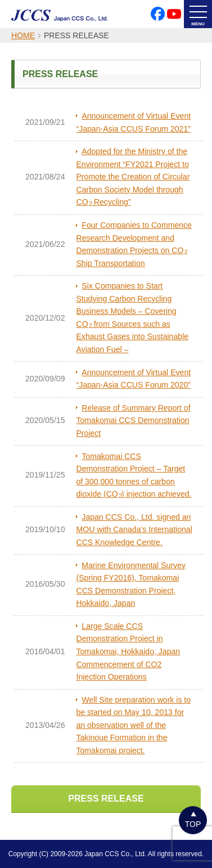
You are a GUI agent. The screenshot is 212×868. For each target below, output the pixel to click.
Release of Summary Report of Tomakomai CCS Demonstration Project (133, 420)
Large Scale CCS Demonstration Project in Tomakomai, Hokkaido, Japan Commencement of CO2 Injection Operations (128, 651)
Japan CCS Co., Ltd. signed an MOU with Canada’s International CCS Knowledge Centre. (134, 530)
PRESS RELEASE (106, 799)
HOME (23, 35)
